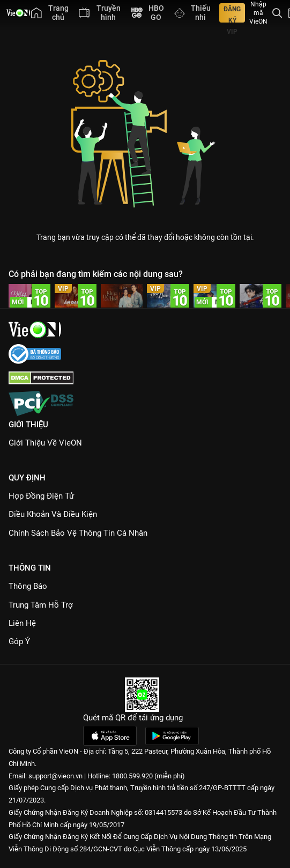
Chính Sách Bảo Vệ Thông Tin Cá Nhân (78, 533)
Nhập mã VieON (258, 13)
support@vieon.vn (55, 776)
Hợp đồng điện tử (41, 496)
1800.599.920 (132, 776)
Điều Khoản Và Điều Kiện (53, 514)
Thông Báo (28, 586)
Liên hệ (22, 623)
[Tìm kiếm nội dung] (277, 13)
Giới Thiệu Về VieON (45, 443)
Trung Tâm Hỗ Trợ (41, 605)
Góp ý (19, 641)
